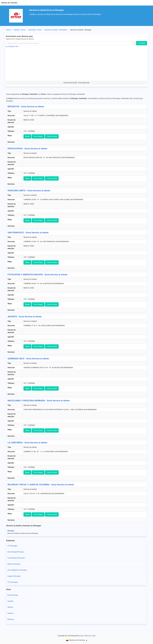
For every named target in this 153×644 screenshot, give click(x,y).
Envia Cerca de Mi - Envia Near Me (76, 83)
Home (8, 30)
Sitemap (88, 636)
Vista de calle (52, 136)
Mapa (27, 136)
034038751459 (13, 47)
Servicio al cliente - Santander (56, 30)
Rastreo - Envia (20, 30)
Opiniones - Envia (35, 30)
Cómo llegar (38, 136)
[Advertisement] (76, 65)
